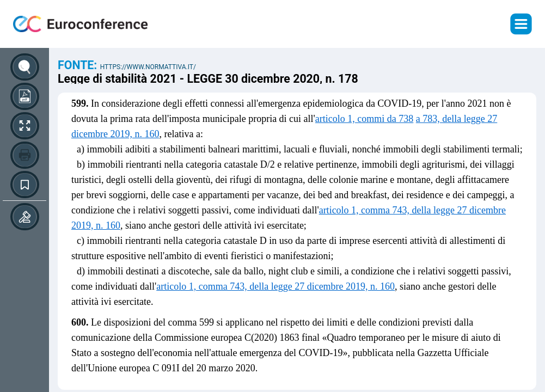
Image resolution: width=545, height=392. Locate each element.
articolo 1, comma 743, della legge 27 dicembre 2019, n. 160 (275, 286)
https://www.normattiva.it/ (148, 67)
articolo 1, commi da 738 (364, 119)
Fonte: (79, 65)
